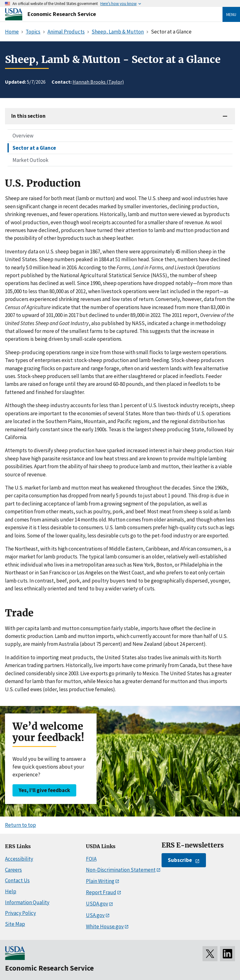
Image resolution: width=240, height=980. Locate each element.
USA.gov (95, 915)
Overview (23, 136)
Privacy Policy (20, 913)
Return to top (20, 825)
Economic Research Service (62, 14)
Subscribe (180, 860)
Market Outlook (30, 160)
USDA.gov (97, 904)
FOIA (91, 859)
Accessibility (19, 859)
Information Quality (27, 902)
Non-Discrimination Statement (121, 870)
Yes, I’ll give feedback (44, 790)
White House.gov (105, 926)
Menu (231, 14)
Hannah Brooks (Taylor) (98, 82)
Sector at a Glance (34, 148)
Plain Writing (100, 881)
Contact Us (17, 880)
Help (11, 891)
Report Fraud (101, 892)
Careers (13, 870)
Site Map (15, 924)
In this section (28, 116)
